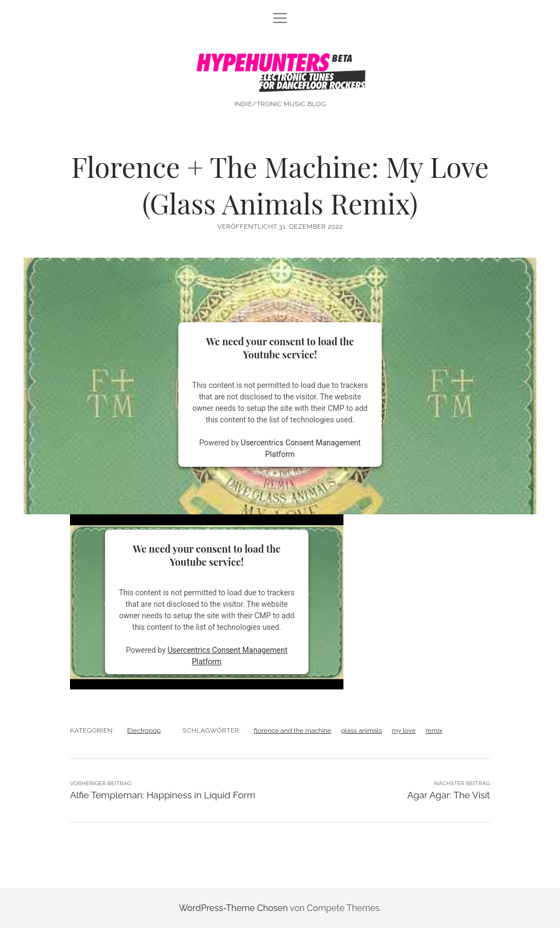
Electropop (144, 730)
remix (434, 730)
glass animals (362, 730)
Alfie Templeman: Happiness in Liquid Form (163, 795)
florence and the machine (293, 730)
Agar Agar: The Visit (449, 795)
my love (404, 730)
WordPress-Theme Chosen (233, 908)
